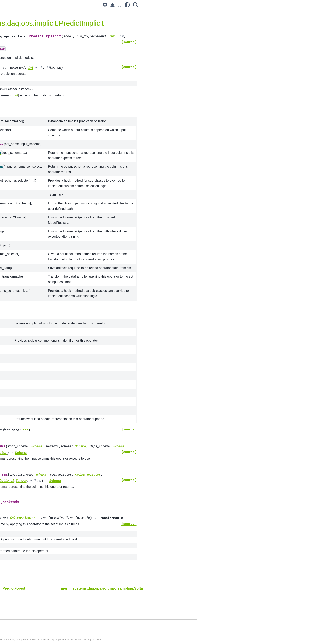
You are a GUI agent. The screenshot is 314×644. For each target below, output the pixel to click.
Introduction (29, 38)
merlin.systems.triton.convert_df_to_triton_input (47, 144)
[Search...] (47, 22)
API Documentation (35, 51)
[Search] (236, 5)
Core (24, 180)
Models (26, 174)
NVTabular (28, 186)
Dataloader (28, 199)
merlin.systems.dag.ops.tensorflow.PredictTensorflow (47, 77)
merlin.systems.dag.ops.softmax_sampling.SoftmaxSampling (47, 111)
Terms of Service (152, 639)
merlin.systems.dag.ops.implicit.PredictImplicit (47, 100)
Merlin (25, 206)
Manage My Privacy (101, 639)
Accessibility (169, 639)
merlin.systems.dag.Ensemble (44, 58)
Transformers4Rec (33, 193)
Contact (219, 639)
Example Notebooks (34, 45)
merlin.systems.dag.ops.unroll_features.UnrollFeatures (47, 133)
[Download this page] (213, 5)
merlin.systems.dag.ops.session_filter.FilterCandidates (47, 122)
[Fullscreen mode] (220, 5)
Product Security (205, 639)
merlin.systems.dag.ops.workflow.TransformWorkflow (47, 66)
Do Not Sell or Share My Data (127, 639)
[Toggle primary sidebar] (79, 5)
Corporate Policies (186, 639)
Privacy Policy (83, 639)
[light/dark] (228, 5)
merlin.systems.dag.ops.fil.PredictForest (47, 89)
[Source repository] (206, 5)
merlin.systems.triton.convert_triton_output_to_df (47, 155)
